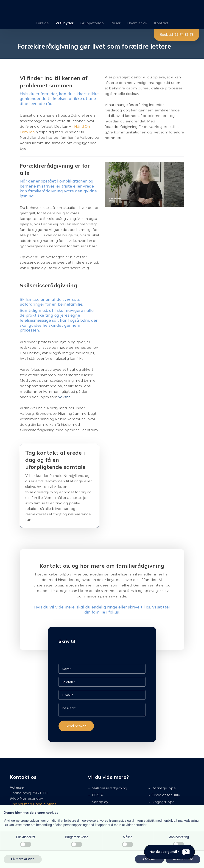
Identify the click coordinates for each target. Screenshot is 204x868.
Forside (42, 23)
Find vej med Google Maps (33, 804)
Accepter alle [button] (183, 859)
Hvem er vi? (137, 23)
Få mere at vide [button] (23, 859)
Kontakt (161, 23)
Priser (116, 23)
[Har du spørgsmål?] (169, 852)
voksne (64, 397)
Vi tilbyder (64, 23)
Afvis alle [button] (149, 859)
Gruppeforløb (92, 23)
